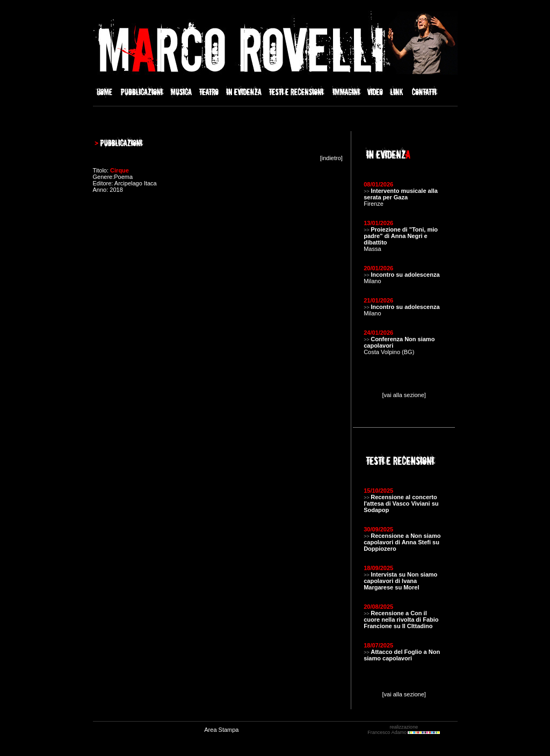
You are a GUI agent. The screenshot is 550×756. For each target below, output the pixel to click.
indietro (331, 158)
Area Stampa (221, 730)
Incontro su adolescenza (405, 275)
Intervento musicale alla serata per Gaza (401, 194)
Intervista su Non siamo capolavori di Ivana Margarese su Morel (400, 581)
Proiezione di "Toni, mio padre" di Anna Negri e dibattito (401, 236)
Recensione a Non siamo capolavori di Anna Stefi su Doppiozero (402, 542)
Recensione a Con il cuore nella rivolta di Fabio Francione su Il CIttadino (401, 620)
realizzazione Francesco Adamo (404, 730)
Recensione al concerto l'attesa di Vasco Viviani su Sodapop (401, 503)
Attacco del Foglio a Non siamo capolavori (402, 655)
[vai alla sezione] (404, 395)
